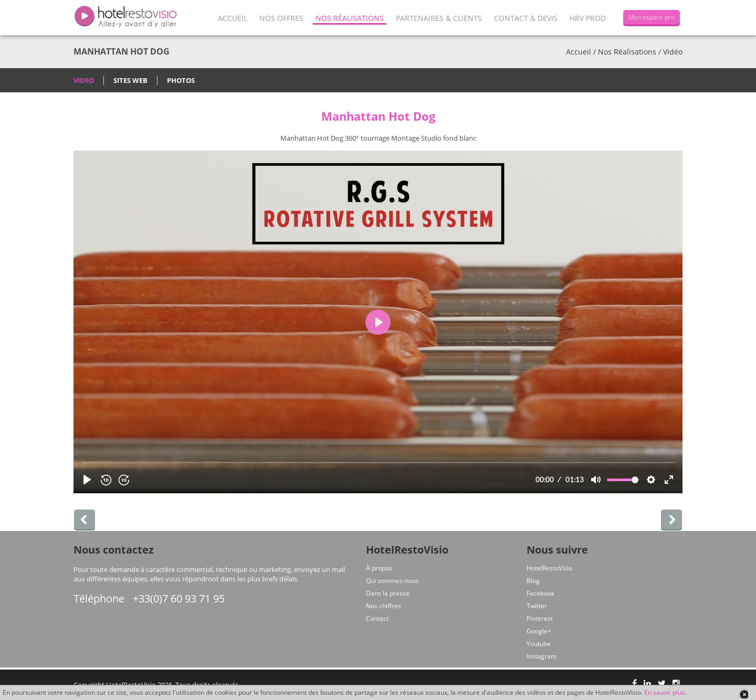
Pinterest (540, 618)
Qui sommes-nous (392, 581)
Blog (533, 581)
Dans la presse (388, 593)
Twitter (537, 606)
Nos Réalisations (350, 18)
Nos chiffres (384, 606)
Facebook (540, 593)
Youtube (539, 644)
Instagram (542, 656)
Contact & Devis (526, 18)
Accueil (233, 18)
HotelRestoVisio (549, 568)
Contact (377, 618)
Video (84, 80)
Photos (181, 80)
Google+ (539, 631)
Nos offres (281, 18)
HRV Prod (588, 18)
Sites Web (130, 80)
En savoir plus (664, 692)
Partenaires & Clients (439, 18)
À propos (379, 568)
